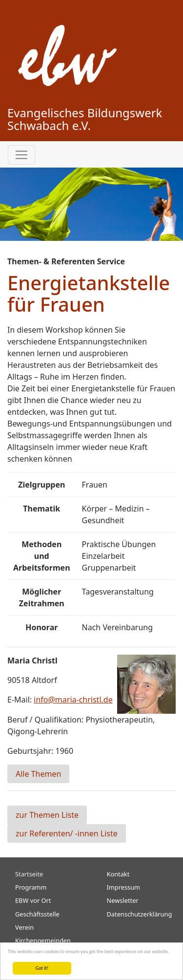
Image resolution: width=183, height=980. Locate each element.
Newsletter (123, 900)
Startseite (29, 874)
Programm (31, 887)
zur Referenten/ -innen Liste (67, 833)
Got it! (42, 968)
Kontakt (118, 874)
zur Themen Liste (47, 815)
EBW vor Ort (33, 900)
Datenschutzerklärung (140, 914)
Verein (24, 927)
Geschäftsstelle (37, 914)
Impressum (124, 887)
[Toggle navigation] (21, 155)
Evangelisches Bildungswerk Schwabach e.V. (85, 119)
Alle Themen (38, 774)
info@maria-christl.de (73, 700)
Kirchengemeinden (43, 940)
